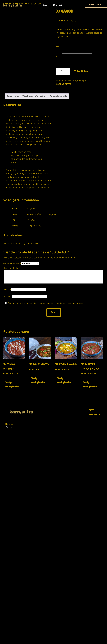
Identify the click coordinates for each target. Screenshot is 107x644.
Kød (58, 46)
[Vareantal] (63, 71)
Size (58, 57)
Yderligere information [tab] (34, 96)
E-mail (8, 296)
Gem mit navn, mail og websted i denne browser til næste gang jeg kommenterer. (46, 303)
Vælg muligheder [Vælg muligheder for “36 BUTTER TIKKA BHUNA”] (90, 385)
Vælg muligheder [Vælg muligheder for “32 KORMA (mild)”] (64, 381)
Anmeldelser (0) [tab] (58, 96)
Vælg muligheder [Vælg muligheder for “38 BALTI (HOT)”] (38, 381)
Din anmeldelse (12, 268)
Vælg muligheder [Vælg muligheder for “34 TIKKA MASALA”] (12, 385)
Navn (8, 290)
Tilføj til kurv (82, 71)
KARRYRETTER (64, 84)
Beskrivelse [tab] (13, 96)
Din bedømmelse (12, 264)
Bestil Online (96, 5)
